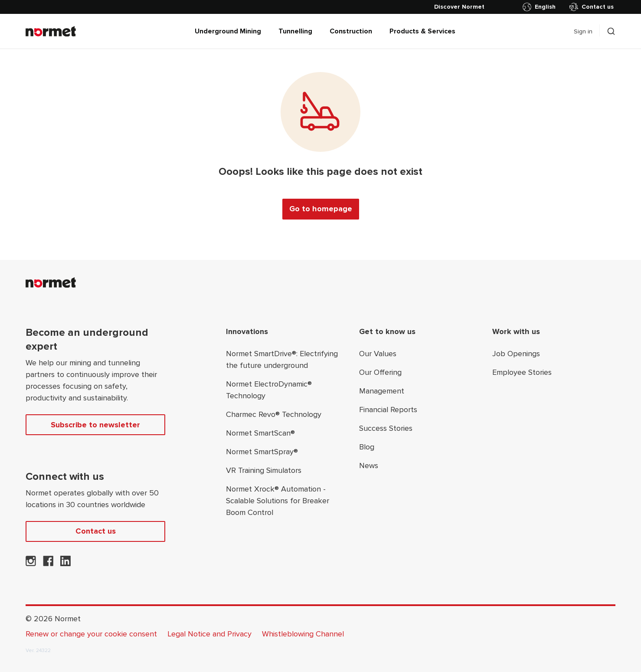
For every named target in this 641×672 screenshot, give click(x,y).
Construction (351, 31)
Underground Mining (228, 31)
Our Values (378, 354)
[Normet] (51, 31)
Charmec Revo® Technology (274, 414)
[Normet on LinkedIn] (65, 564)
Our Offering (380, 372)
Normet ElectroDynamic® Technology (269, 390)
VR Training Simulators (264, 470)
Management (382, 391)
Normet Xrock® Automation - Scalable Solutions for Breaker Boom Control (278, 501)
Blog (367, 447)
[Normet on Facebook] (48, 564)
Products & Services (422, 31)
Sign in (583, 31)
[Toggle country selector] (541, 7)
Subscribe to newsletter (95, 425)
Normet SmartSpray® (262, 452)
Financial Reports (388, 410)
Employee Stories (522, 372)
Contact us (592, 7)
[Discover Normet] (459, 7)
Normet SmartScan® (260, 433)
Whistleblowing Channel (303, 634)
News (369, 465)
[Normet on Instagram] (31, 564)
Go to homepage (321, 209)
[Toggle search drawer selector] (611, 31)
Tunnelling (295, 31)
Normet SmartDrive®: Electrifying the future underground (282, 359)
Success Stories (386, 428)
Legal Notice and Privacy (209, 634)
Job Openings (516, 354)
